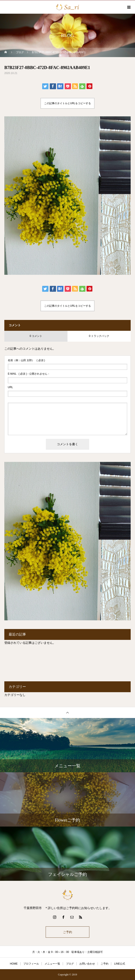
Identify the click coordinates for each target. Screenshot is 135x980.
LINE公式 (120, 964)
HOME (14, 964)
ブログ (70, 964)
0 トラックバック (99, 336)
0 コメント (36, 336)
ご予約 (67, 932)
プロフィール (31, 964)
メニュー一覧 (52, 964)
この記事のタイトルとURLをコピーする (67, 103)
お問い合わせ (87, 964)
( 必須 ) (26, 360)
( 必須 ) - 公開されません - (28, 374)
